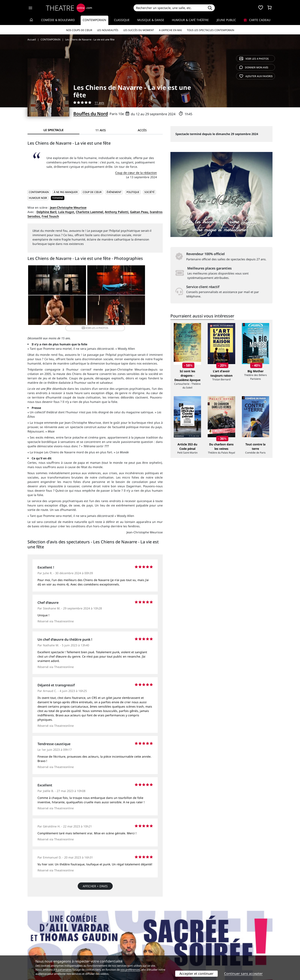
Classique (122, 20)
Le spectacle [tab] (54, 130)
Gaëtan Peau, (139, 212)
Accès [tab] (142, 130)
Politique (133, 192)
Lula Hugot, (67, 212)
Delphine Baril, (47, 212)
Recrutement (37, 945)
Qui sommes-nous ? (41, 941)
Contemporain (94, 20)
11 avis (99, 103)
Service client (99, 941)
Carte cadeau (257, 20)
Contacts (34, 954)
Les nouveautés (108, 30)
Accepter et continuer (196, 974)
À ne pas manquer (66, 192)
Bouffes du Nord (91, 114)
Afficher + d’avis (95, 884)
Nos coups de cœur (79, 30)
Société (149, 192)
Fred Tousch (50, 216)
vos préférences (130, 970)
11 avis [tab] (101, 130)
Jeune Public (226, 20)
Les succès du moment (139, 30)
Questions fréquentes (105, 945)
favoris (256, 76)
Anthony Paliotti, (117, 212)
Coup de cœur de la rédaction (136, 173)
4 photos (254, 59)
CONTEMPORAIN (39, 192)
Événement (114, 192)
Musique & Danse (151, 20)
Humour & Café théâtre (190, 20)
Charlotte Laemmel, (90, 212)
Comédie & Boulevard (58, 20)
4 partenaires (64, 970)
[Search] (169, 8)
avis (254, 67)
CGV (93, 950)
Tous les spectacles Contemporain (211, 30)
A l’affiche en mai (170, 30)
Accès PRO (160, 950)
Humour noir (38, 198)
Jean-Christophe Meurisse (68, 207)
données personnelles (116, 950)
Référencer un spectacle (169, 941)
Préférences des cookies (107, 954)
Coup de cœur (92, 192)
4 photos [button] (117, 313)
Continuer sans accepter (243, 974)
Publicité (159, 945)
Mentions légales (39, 950)
